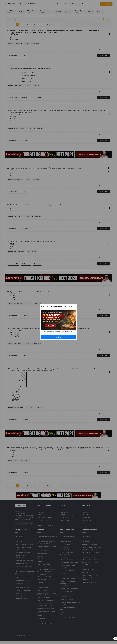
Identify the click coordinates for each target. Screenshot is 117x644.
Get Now (58, 337)
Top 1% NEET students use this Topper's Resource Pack (58, 331)
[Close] (76, 306)
